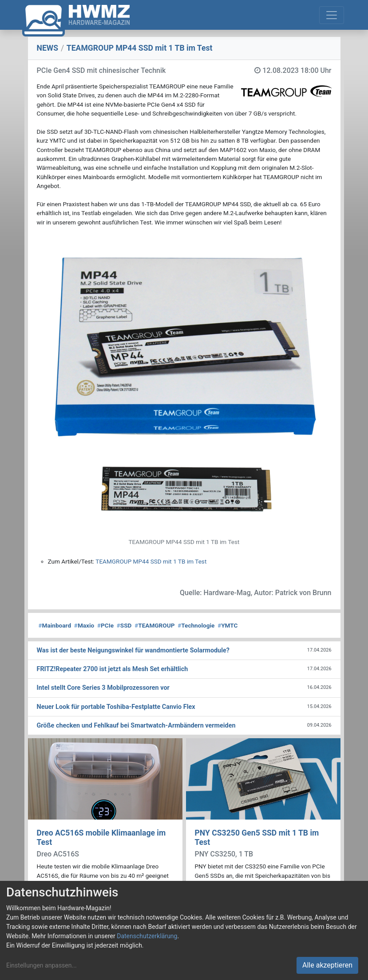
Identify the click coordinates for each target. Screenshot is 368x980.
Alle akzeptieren (327, 965)
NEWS (48, 48)
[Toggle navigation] (332, 15)
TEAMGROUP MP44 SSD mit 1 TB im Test (151, 561)
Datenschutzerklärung (147, 936)
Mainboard (55, 625)
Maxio (84, 625)
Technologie (196, 625)
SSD (124, 625)
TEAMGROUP (154, 625)
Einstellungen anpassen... (42, 965)
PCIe (105, 625)
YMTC (228, 625)
